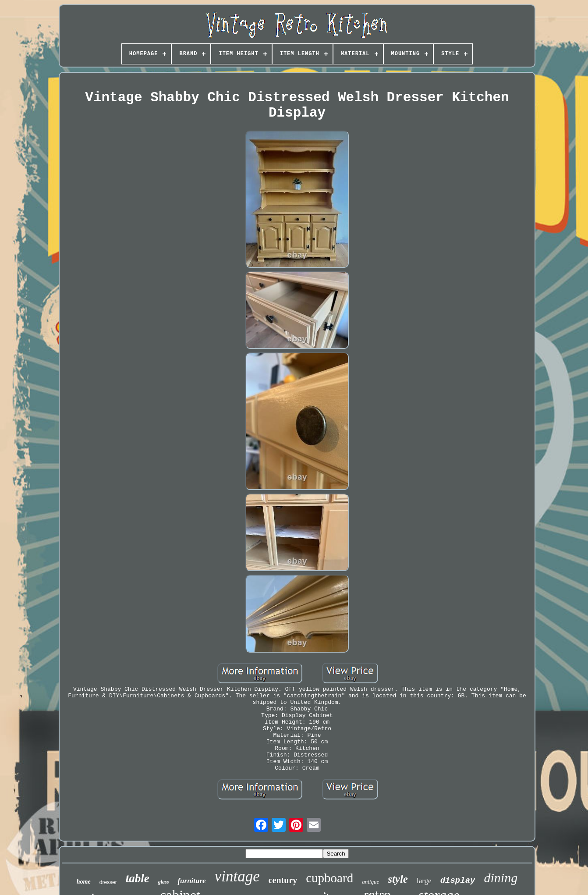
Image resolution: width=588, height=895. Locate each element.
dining (501, 878)
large (424, 881)
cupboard (329, 878)
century (283, 880)
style (398, 879)
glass (164, 882)
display (458, 881)
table (138, 878)
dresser (108, 882)
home (84, 882)
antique (370, 882)
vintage (237, 876)
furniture (191, 881)
